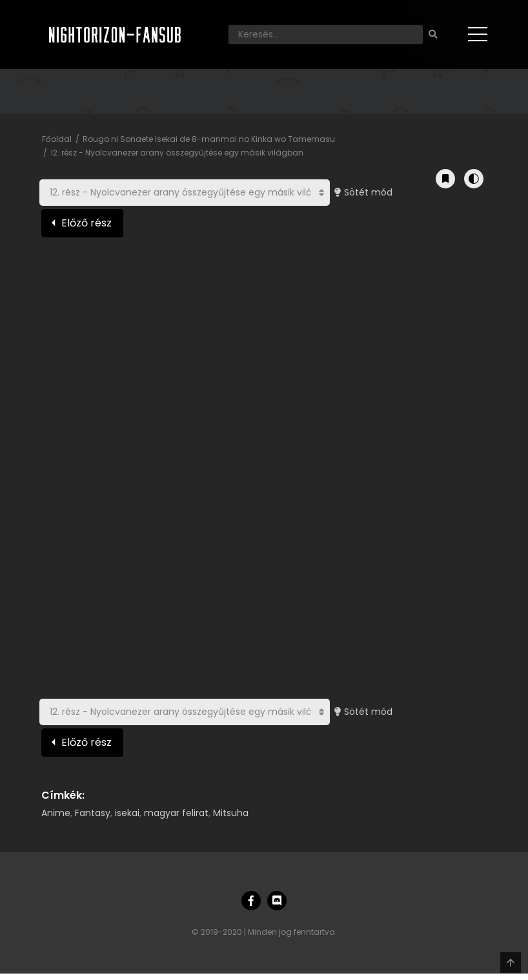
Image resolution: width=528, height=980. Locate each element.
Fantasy (93, 813)
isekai (127, 813)
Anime (56, 813)
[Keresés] (326, 35)
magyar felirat (176, 813)
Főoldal (57, 139)
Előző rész (86, 223)
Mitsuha (231, 813)
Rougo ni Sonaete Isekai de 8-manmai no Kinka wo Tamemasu (209, 139)
